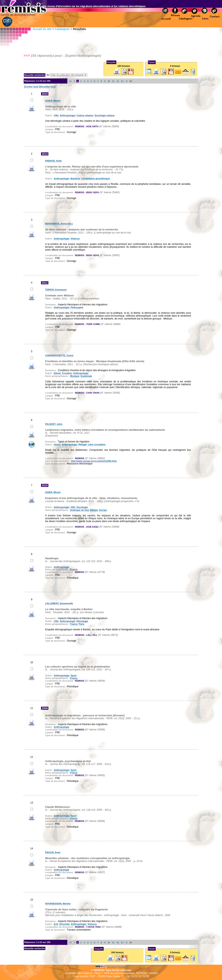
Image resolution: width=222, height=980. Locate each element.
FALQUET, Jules (54, 424)
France (74, 569)
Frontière (67, 373)
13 (122, 81)
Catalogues (62, 29)
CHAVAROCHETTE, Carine (59, 355)
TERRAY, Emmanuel (56, 290)
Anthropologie (67, 115)
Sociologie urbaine (104, 115)
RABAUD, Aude (53, 161)
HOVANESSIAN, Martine (58, 904)
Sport (74, 675)
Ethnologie (82, 621)
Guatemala (86, 376)
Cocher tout (31, 87)
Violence (75, 239)
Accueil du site (42, 29)
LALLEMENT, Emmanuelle (59, 603)
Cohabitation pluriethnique (95, 179)
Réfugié (82, 444)
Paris (82, 624)
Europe (103, 510)
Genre (57, 444)
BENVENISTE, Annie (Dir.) (59, 224)
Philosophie (77, 307)
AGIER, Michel (53, 101)
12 (118, 81)
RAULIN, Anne (53, 852)
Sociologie (82, 507)
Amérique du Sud (79, 510)
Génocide (64, 924)
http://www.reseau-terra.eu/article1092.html (94, 461)
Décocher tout (47, 87)
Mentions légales (117, 967)
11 (113, 81)
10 (109, 81)
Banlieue (75, 179)
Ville (56, 115)
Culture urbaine (85, 115)
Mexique (74, 376)
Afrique (94, 510)
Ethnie (57, 373)
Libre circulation (97, 444)
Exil (56, 924)
